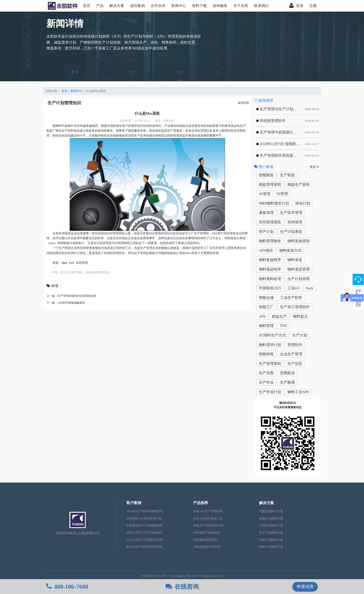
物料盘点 (300, 316)
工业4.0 (293, 288)
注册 (313, 6)
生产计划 (300, 335)
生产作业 (266, 382)
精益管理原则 (270, 184)
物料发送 (295, 260)
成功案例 (137, 6)
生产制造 (287, 175)
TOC (284, 326)
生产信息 (295, 364)
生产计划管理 (299, 279)
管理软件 (295, 345)
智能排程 (266, 354)
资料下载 (199, 6)
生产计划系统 (291, 232)
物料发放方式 (290, 250)
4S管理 (265, 194)
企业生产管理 (291, 354)
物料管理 (266, 326)
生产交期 (266, 373)
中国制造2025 (270, 288)
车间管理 (295, 222)
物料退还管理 (299, 269)
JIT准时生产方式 (272, 335)
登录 (296, 6)
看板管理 (266, 213)
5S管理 (282, 194)
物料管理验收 (270, 241)
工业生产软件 (291, 298)
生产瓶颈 (287, 382)
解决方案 (117, 6)
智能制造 (266, 175)
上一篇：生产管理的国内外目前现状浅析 (71, 296)
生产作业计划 (270, 392)
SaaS (309, 288)
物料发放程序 (270, 260)
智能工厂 (266, 307)
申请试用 (305, 587)
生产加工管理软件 (295, 307)
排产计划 (266, 232)
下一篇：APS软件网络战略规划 (66, 303)
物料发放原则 (299, 241)
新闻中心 (179, 6)
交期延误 (287, 373)
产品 (100, 6)
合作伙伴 (158, 6)
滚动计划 (303, 203)
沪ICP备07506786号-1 (155, 576)
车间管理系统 (270, 222)
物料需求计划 (270, 345)
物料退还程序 (270, 269)
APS (262, 316)
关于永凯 (241, 6)
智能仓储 (266, 298)
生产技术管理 (291, 213)
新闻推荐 (264, 100)
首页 (87, 6)
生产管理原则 (270, 364)
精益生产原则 (299, 184)
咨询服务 (220, 6)
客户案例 (134, 503)
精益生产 (279, 316)
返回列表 (244, 103)
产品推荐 (201, 503)
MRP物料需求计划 (274, 203)
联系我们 (261, 6)
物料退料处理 (270, 279)
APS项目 (266, 250)
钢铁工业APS (298, 392)
